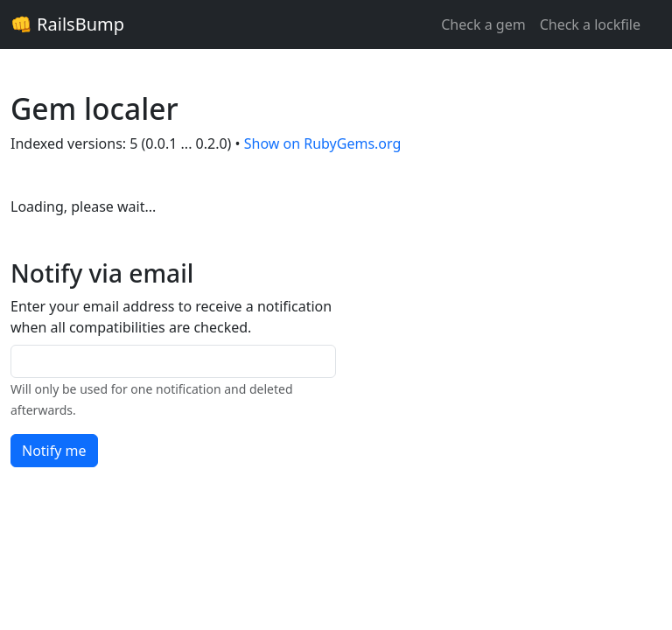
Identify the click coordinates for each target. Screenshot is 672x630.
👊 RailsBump (67, 24)
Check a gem (483, 24)
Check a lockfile (590, 24)
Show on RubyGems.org (323, 143)
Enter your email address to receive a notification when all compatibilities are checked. (171, 317)
